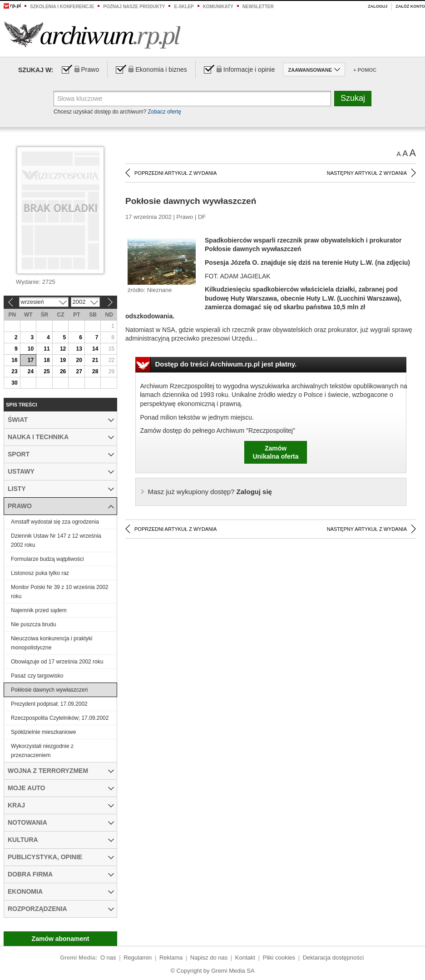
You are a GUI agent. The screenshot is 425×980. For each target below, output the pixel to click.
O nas (108, 958)
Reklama (171, 958)
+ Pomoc (365, 70)
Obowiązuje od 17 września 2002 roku (57, 662)
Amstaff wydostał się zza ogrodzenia (55, 522)
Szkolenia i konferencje (62, 7)
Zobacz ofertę (164, 112)
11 (47, 349)
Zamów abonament (61, 939)
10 (31, 349)
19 (63, 360)
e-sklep (184, 7)
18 (47, 360)
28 (95, 371)
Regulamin (138, 958)
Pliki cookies (279, 958)
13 (79, 349)
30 (14, 383)
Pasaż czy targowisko (37, 676)
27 (79, 371)
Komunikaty (218, 7)
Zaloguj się (210, 492)
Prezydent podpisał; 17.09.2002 (49, 704)
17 (31, 360)
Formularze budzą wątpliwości (47, 559)
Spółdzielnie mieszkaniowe (43, 732)
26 (63, 371)
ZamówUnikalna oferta (275, 452)
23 (14, 371)
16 (14, 360)
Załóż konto (410, 6)
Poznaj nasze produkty (134, 7)
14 (95, 349)
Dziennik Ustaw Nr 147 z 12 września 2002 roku (56, 540)
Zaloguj (378, 6)
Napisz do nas (209, 958)
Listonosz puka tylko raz (40, 573)
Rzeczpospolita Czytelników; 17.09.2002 (60, 718)
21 (95, 360)
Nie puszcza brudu (33, 624)
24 (31, 371)
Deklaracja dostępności (333, 958)
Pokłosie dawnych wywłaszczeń (49, 690)
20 (79, 360)
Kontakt (245, 958)
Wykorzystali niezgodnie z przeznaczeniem (42, 751)
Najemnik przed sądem (39, 610)
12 (63, 349)
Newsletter (258, 7)
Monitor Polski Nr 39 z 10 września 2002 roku (60, 592)
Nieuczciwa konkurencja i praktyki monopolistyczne (52, 643)
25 (47, 371)
